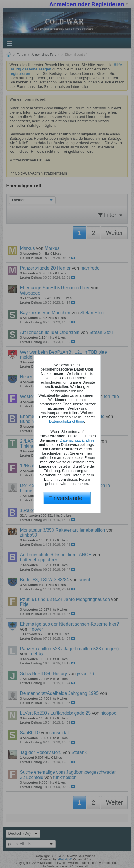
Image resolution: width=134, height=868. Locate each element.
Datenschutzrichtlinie (67, 421)
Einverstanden (67, 498)
